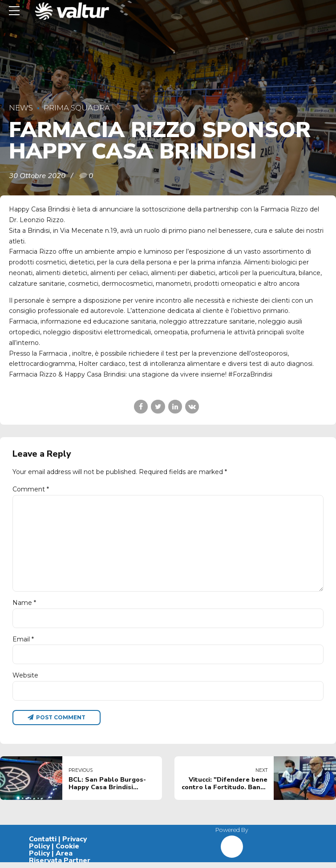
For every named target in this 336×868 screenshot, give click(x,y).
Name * (24, 607)
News (21, 108)
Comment (31, 489)
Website (25, 680)
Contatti (43, 845)
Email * (23, 644)
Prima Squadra (77, 108)
